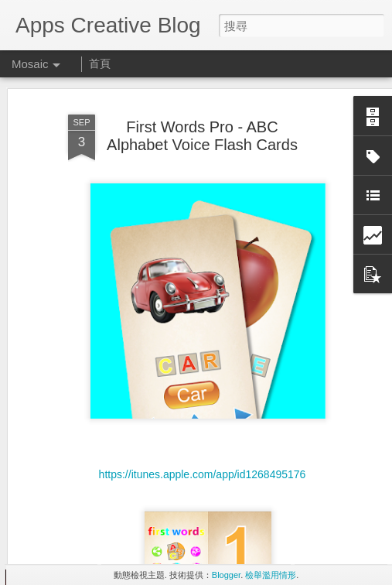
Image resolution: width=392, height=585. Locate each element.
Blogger (226, 575)
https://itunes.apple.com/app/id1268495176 (203, 450)
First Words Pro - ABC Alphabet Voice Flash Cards (202, 112)
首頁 (100, 63)
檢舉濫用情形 (271, 575)
